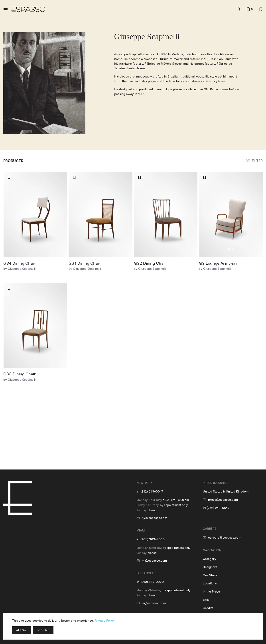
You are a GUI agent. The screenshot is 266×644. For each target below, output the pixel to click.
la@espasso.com (154, 603)
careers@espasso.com (225, 538)
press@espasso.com (223, 500)
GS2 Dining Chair (150, 263)
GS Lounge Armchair (218, 263)
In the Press (211, 592)
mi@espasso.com (154, 561)
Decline (43, 630)
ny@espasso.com (154, 518)
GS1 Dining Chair (85, 263)
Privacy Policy (105, 621)
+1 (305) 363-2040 (151, 539)
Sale (206, 600)
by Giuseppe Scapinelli (19, 269)
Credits (208, 608)
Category (210, 559)
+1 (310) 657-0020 (150, 582)
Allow (21, 630)
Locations (210, 583)
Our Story (210, 575)
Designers (210, 567)
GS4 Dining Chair (19, 263)
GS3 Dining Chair (20, 374)
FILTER (257, 161)
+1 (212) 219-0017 (150, 492)
